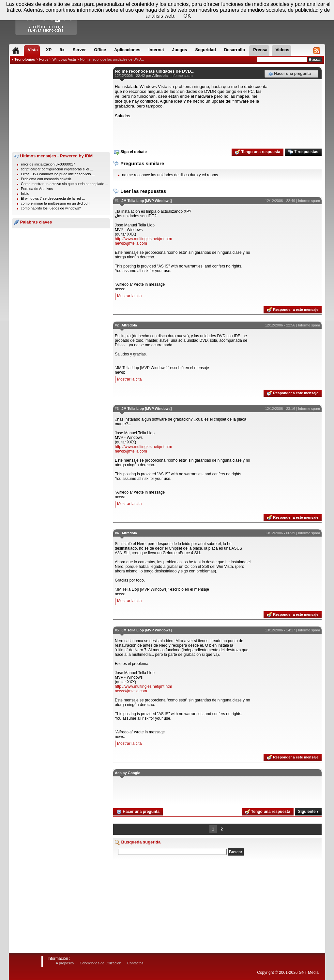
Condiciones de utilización (100, 963)
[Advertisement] (61, 108)
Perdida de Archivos (37, 189)
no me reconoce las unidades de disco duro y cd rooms (170, 175)
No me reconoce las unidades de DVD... (112, 59)
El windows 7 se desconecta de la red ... (53, 198)
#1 (117, 201)
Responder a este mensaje (293, 310)
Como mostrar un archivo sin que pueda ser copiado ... (65, 184)
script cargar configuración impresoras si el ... (57, 169)
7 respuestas (303, 152)
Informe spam (182, 76)
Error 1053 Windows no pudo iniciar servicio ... (58, 174)
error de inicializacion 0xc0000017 (48, 164)
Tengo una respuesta (258, 152)
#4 (117, 533)
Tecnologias (25, 59)
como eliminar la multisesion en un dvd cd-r (55, 203)
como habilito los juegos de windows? (51, 208)
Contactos (135, 963)
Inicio (25, 194)
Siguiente (308, 812)
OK (187, 16)
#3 (117, 409)
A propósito (65, 963)
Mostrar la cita (129, 296)
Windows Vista (64, 59)
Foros (44, 59)
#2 (117, 325)
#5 (117, 630)
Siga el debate (130, 152)
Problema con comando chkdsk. (46, 179)
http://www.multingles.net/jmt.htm (143, 239)
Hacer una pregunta (289, 74)
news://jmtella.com (131, 243)
